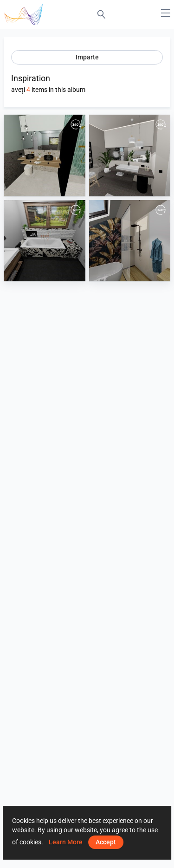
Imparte (87, 57)
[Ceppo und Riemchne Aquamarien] (45, 155)
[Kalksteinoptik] (130, 155)
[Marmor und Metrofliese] (45, 241)
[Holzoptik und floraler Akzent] (130, 241)
